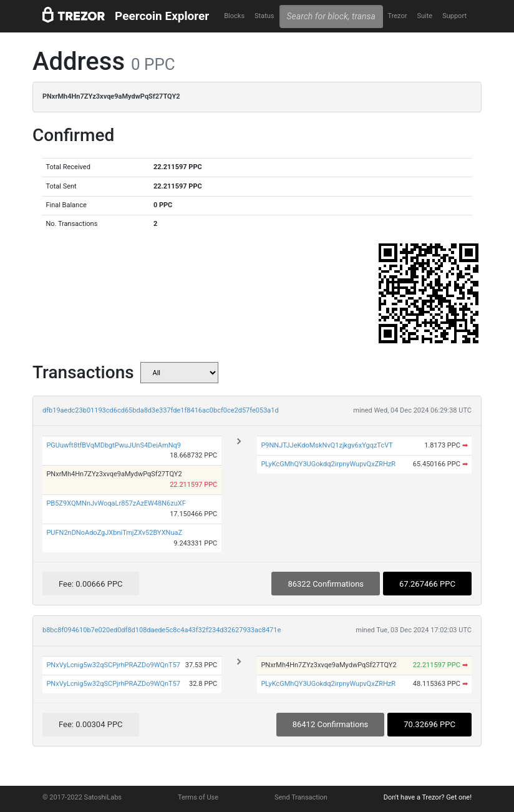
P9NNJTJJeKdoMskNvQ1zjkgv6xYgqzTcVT (327, 445)
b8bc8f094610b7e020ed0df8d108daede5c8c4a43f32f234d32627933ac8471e (162, 630)
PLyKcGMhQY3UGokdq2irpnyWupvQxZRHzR (328, 464)
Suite (424, 16)
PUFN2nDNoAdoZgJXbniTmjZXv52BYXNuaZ (114, 533)
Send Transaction (301, 797)
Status (264, 16)
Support (454, 16)
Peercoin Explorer (162, 16)
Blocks (234, 16)
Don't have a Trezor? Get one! (428, 797)
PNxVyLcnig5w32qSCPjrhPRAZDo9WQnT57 (113, 665)
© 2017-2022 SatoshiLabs (82, 797)
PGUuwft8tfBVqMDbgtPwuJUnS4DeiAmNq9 (114, 445)
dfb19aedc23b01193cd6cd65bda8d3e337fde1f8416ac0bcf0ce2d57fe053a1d (161, 410)
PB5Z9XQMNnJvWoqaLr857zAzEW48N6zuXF (116, 503)
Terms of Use (198, 797)
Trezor (397, 16)
